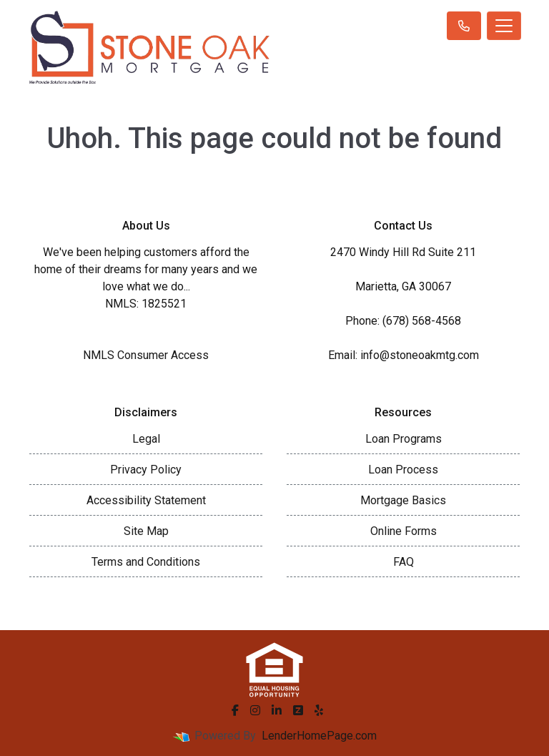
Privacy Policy (146, 470)
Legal (146, 439)
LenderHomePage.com (319, 736)
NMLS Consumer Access (146, 355)
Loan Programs (404, 439)
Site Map (146, 531)
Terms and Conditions (146, 562)
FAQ (404, 562)
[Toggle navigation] (504, 26)
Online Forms (404, 531)
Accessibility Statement (146, 500)
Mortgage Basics (403, 500)
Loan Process (403, 470)
